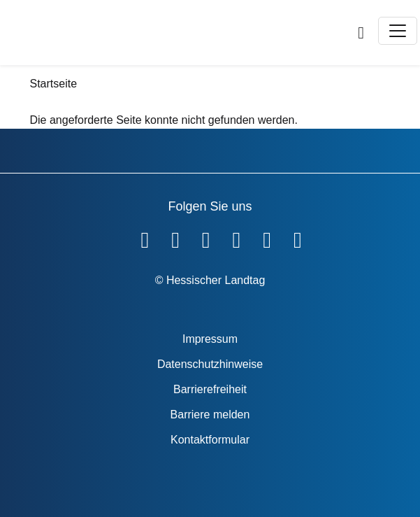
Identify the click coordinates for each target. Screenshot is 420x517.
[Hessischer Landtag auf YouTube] (175, 237)
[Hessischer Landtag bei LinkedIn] (298, 237)
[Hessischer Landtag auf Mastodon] (267, 237)
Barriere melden (210, 415)
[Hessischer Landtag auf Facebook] (145, 237)
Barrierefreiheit (210, 389)
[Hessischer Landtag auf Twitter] (206, 237)
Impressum (210, 339)
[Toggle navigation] (398, 31)
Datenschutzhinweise (210, 364)
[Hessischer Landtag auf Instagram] (237, 237)
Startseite (54, 84)
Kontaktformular (210, 440)
